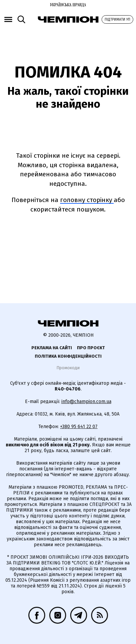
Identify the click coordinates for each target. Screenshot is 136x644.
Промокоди (68, 368)
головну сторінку (87, 200)
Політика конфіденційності (68, 356)
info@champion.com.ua (86, 402)
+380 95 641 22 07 (79, 427)
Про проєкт (91, 348)
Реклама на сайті (52, 348)
